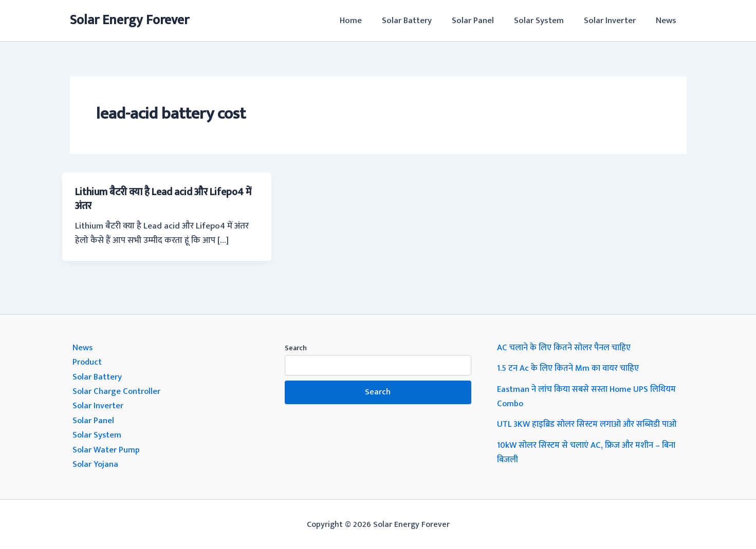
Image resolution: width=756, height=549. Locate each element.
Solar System (546, 21)
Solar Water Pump (107, 448)
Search (296, 347)
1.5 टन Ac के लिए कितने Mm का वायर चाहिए (570, 368)
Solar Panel (482, 21)
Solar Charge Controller (117, 390)
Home (365, 21)
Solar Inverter (614, 21)
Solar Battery (419, 21)
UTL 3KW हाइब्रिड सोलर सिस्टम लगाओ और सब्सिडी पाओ (590, 423)
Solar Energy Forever (130, 20)
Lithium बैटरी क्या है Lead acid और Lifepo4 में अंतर (165, 199)
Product (88, 362)
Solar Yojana (96, 462)
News (668, 21)
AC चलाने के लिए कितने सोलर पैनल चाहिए (566, 347)
